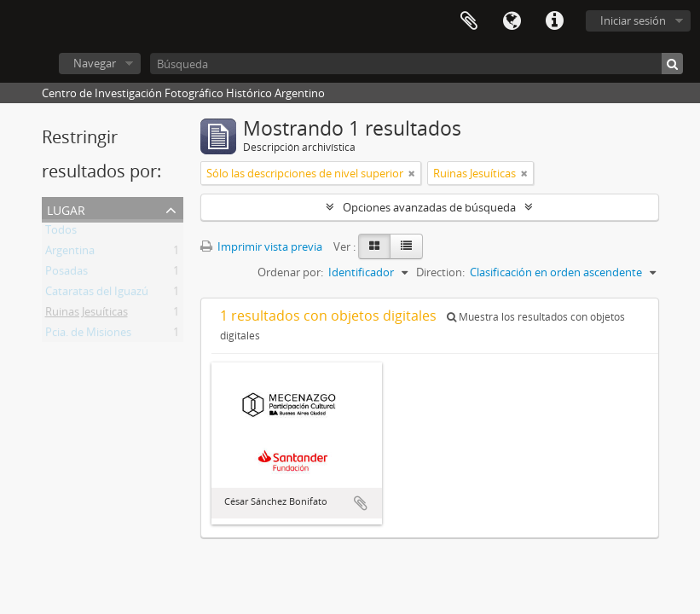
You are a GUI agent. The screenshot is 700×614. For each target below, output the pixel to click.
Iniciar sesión (633, 20)
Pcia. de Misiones (88, 335)
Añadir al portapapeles (361, 503)
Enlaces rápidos (554, 21)
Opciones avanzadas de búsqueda (429, 207)
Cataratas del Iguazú (97, 294)
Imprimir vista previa (261, 246)
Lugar (66, 209)
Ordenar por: (290, 272)
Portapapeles (469, 21)
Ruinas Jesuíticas (87, 315)
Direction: (440, 272)
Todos (61, 233)
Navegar (95, 63)
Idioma (512, 21)
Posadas (67, 274)
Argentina (70, 253)
